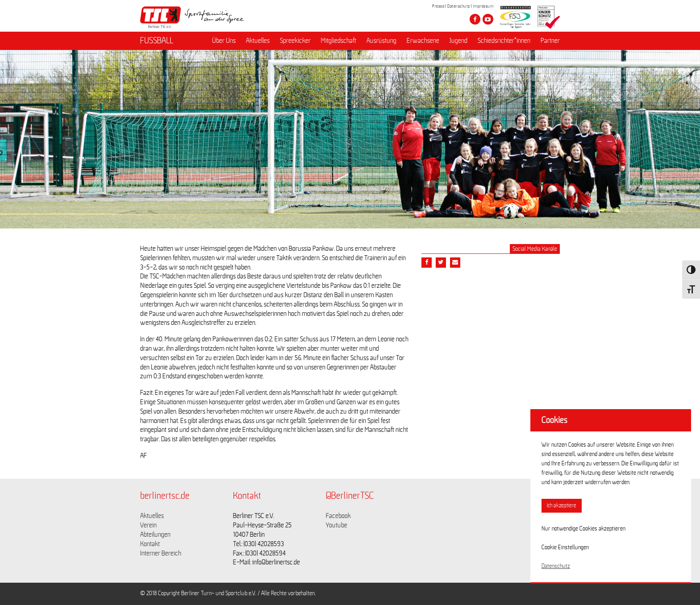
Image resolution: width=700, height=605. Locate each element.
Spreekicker (295, 41)
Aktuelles (258, 41)
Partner (550, 41)
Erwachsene (423, 41)
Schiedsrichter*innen (504, 41)
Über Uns (224, 41)
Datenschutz (459, 6)
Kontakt (150, 544)
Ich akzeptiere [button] (562, 506)
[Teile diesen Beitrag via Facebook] (427, 263)
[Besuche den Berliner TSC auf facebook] (475, 19)
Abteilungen (155, 535)
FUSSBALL (157, 41)
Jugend (458, 41)
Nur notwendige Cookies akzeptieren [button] (583, 529)
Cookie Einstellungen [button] (565, 547)
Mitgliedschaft (339, 41)
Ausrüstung (381, 41)
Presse (438, 6)
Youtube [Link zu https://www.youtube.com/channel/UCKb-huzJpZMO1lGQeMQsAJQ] (337, 525)
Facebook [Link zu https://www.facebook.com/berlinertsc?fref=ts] (338, 516)
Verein (148, 525)
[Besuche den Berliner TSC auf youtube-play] (488, 19)
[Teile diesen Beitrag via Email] (455, 263)
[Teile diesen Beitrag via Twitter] (441, 263)
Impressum (483, 6)
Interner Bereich (161, 553)
